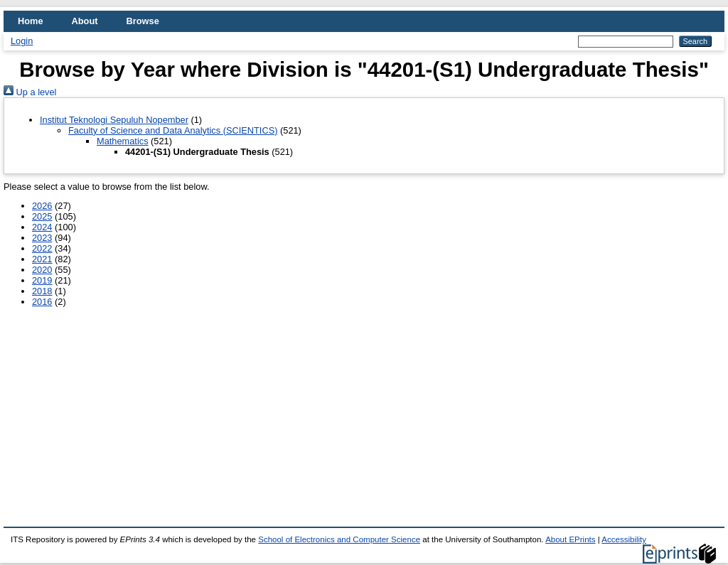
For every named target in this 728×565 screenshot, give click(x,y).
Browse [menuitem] (143, 21)
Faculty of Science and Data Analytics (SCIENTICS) (173, 130)
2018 (42, 291)
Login (22, 41)
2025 (42, 216)
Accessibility (624, 539)
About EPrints (570, 539)
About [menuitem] (85, 21)
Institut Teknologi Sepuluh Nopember (114, 120)
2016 (42, 302)
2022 (42, 248)
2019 (42, 280)
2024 (42, 227)
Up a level (30, 92)
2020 (42, 270)
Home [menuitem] (31, 21)
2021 (42, 259)
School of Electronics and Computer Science (339, 539)
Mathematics (123, 141)
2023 (42, 238)
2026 (42, 206)
